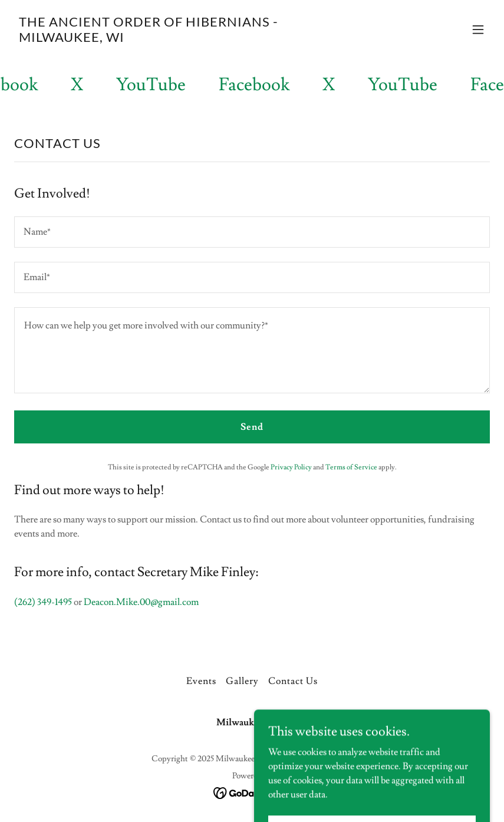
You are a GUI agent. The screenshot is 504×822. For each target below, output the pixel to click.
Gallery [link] (242, 681)
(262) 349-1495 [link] (43, 602)
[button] (478, 29)
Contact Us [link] (293, 681)
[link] (181, 39)
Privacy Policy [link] (291, 467)
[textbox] (252, 232)
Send (252, 427)
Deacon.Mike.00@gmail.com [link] (141, 602)
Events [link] (201, 681)
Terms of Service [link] (351, 467)
